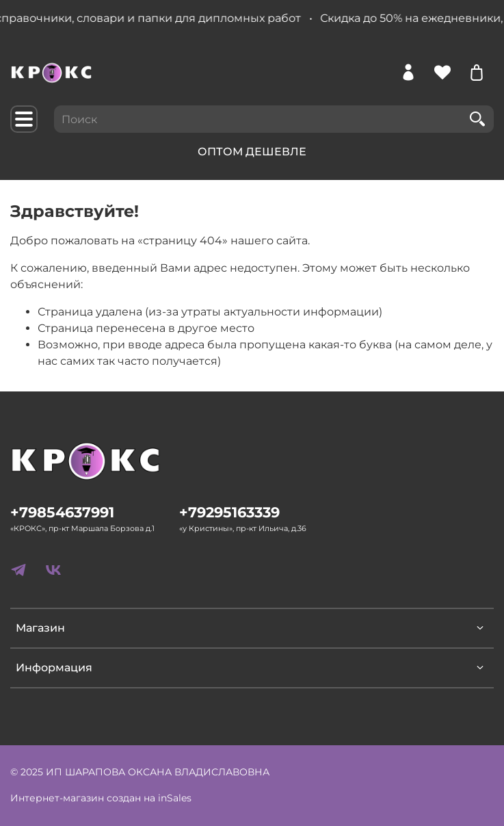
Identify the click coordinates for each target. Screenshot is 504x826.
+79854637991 (62, 512)
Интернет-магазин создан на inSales (101, 798)
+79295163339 (229, 512)
